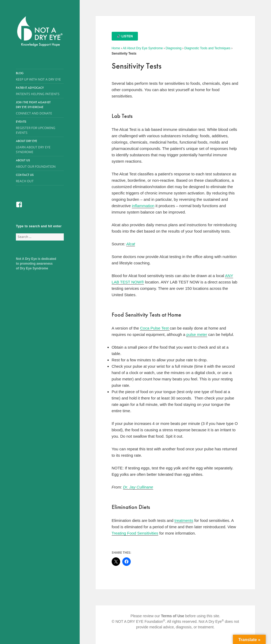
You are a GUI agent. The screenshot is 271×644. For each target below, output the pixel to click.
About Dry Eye (36, 147)
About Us (36, 164)
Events (40, 127)
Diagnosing (174, 48)
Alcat (131, 244)
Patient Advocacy (40, 91)
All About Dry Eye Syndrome (143, 48)
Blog (40, 76)
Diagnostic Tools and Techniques (207, 48)
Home (116, 48)
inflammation (143, 206)
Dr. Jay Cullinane (138, 487)
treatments (184, 520)
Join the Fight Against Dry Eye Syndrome (36, 108)
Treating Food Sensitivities (135, 533)
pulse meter (197, 334)
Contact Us (40, 178)
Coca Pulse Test (155, 328)
